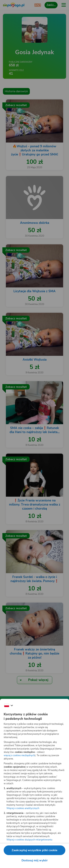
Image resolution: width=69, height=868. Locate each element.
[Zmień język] (8, 706)
